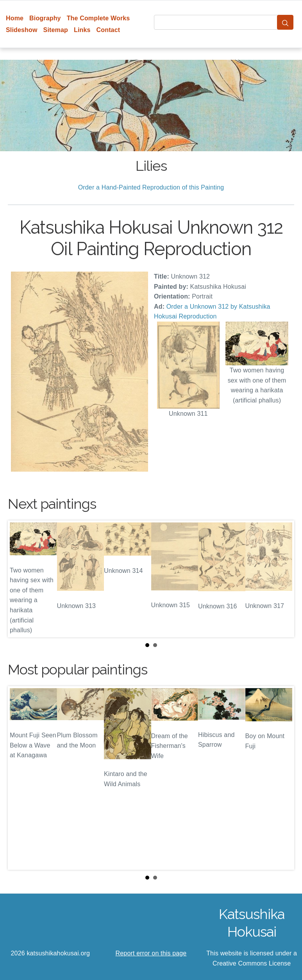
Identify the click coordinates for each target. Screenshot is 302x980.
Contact (108, 30)
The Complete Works (98, 18)
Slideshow (22, 30)
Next (282, 579)
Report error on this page (151, 953)
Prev (20, 579)
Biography (45, 18)
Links (82, 30)
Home (15, 18)
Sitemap (56, 30)
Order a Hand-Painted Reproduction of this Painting (151, 187)
